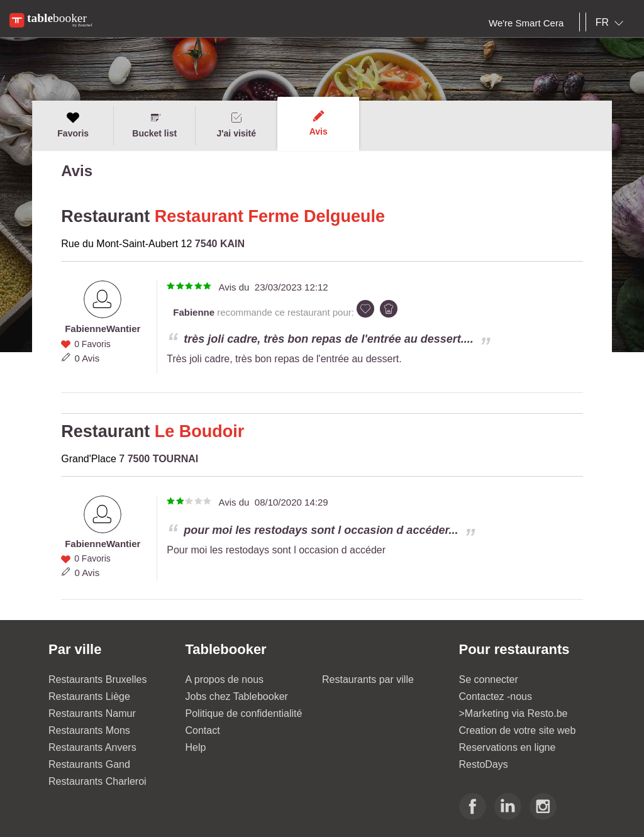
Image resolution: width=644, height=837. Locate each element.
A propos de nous (225, 679)
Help (196, 747)
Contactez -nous (496, 696)
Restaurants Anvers (92, 747)
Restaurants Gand (89, 764)
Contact (203, 730)
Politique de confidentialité (244, 713)
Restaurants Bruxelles (98, 679)
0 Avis (87, 358)
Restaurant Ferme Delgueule (270, 216)
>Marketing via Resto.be (514, 713)
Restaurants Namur (92, 713)
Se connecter (489, 679)
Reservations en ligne (508, 747)
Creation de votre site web (518, 730)
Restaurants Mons (89, 730)
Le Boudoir (200, 431)
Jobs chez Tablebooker (237, 696)
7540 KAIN (220, 244)
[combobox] (612, 23)
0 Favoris (92, 344)
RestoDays (484, 764)
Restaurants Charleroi (97, 781)
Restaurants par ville (368, 679)
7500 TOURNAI (163, 459)
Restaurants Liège (89, 696)
